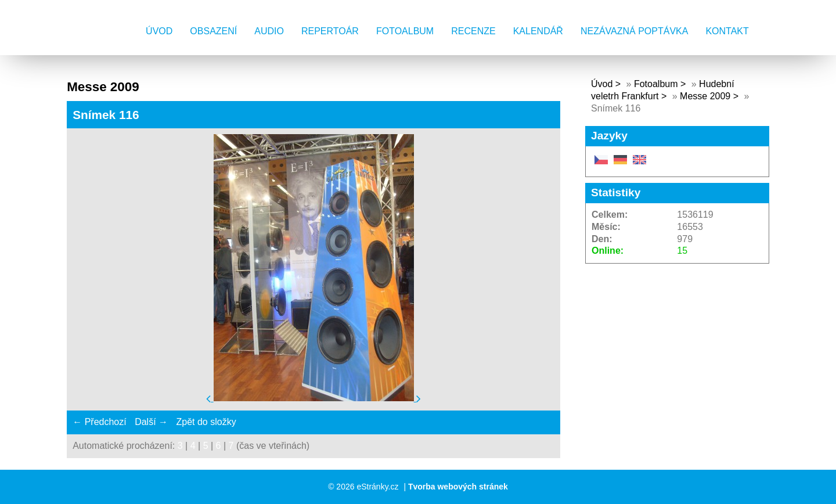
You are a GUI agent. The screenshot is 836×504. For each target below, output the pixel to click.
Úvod (159, 31)
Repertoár (330, 31)
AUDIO (269, 31)
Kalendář (538, 31)
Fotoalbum (405, 31)
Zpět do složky (206, 422)
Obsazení (213, 31)
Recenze (473, 31)
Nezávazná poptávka (635, 31)
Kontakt (727, 31)
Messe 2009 (705, 96)
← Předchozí (99, 422)
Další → (151, 422)
